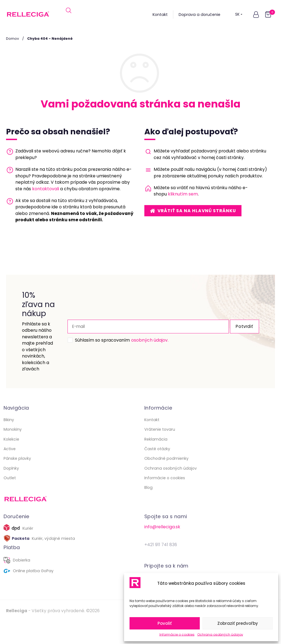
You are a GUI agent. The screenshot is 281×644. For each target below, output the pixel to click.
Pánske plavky (17, 481)
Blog (148, 510)
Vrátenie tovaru (160, 452)
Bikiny (9, 442)
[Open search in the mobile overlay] (69, 15)
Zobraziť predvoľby (238, 623)
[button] (256, 15)
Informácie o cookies (177, 635)
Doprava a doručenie (199, 15)
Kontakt (160, 15)
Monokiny (13, 452)
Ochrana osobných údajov (220, 635)
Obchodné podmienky (166, 481)
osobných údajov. (142, 351)
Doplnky (11, 490)
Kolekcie (11, 461)
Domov (12, 39)
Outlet (10, 500)
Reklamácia (156, 461)
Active (10, 471)
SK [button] (239, 15)
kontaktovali (46, 189)
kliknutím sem (183, 194)
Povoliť (165, 623)
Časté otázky (157, 471)
